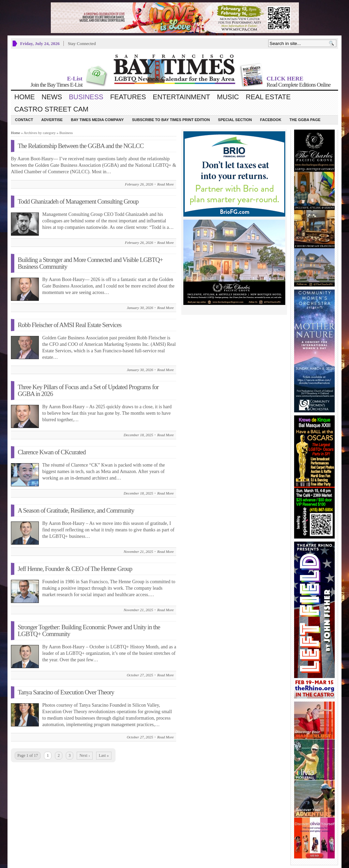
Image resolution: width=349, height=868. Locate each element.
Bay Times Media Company (97, 120)
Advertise (52, 120)
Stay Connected (82, 43)
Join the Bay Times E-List (56, 85)
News (52, 97)
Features (128, 97)
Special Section (235, 120)
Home (25, 97)
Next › (85, 755)
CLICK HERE (285, 79)
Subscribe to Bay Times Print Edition (171, 120)
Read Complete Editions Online (299, 85)
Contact (24, 120)
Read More (165, 184)
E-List (75, 79)
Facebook (271, 120)
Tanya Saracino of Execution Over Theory (66, 692)
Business (86, 97)
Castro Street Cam (51, 109)
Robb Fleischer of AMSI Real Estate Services (70, 325)
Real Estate (268, 97)
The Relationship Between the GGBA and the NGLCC (81, 146)
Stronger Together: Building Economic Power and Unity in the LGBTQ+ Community (89, 630)
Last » (104, 755)
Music (228, 97)
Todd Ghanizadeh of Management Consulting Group (78, 201)
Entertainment (181, 97)
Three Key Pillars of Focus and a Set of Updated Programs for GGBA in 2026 (88, 390)
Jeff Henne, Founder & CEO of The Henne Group (75, 569)
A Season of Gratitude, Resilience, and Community (76, 510)
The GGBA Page (305, 120)
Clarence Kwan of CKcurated (52, 452)
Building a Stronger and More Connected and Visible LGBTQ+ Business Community (90, 263)
